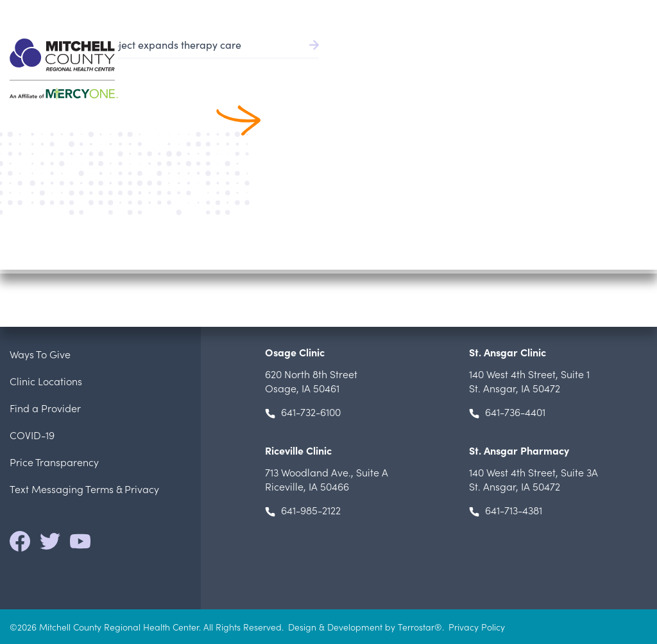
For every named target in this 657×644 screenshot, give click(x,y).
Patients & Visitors (508, 65)
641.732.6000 (620, 13)
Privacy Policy (477, 627)
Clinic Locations (46, 381)
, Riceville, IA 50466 (327, 479)
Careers (563, 13)
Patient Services (407, 65)
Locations (594, 65)
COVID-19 (32, 435)
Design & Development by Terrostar (361, 627)
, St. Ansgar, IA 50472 (529, 381)
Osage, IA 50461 (311, 381)
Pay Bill (412, 13)
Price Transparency (54, 462)
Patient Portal (487, 13)
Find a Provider (310, 65)
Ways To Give (40, 354)
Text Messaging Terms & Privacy (84, 489)
